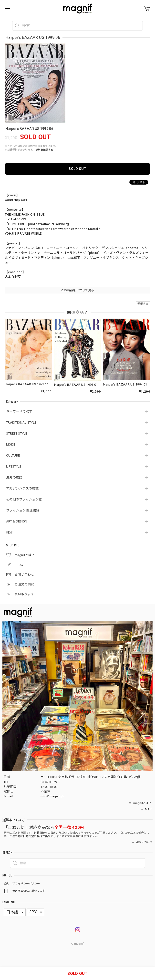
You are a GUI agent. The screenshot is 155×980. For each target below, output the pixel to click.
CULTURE (13, 455)
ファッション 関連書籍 (23, 510)
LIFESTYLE (14, 466)
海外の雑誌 (14, 477)
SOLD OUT (77, 169)
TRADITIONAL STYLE (21, 422)
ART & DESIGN (17, 521)
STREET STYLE (17, 433)
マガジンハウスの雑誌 (22, 488)
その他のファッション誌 (24, 499)
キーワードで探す (19, 412)
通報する (143, 304)
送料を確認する (44, 150)
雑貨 (9, 532)
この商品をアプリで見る (77, 290)
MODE (11, 444)
